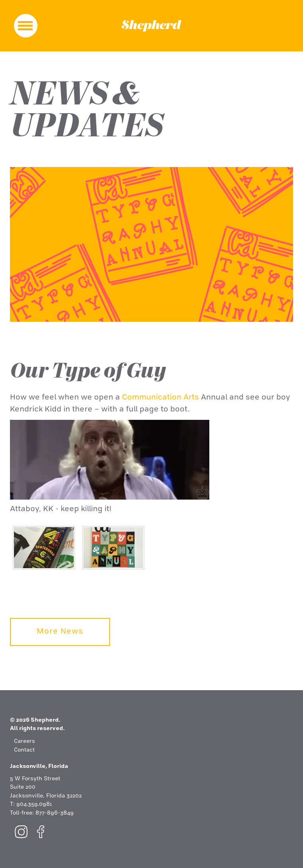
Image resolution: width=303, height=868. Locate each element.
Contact (24, 750)
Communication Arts (160, 398)
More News (60, 632)
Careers (25, 741)
